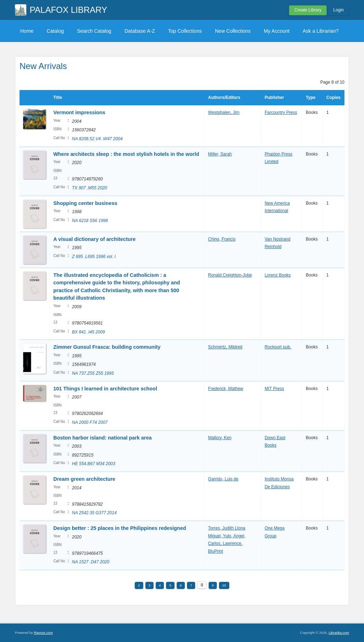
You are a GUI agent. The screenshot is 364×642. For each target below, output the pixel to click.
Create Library (308, 10)
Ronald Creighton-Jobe (230, 275)
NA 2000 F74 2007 (90, 422)
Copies (333, 98)
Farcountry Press (281, 112)
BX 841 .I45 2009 (88, 332)
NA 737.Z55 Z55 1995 (93, 373)
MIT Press (274, 389)
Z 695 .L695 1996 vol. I (94, 257)
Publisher (274, 98)
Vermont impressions (79, 112)
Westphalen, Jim (224, 112)
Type (311, 98)
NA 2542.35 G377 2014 (94, 513)
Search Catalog (94, 31)
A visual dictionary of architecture (94, 239)
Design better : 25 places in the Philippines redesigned (120, 528)
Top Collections (185, 31)
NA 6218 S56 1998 (90, 221)
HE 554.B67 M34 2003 (93, 464)
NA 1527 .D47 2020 (90, 562)
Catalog (55, 31)
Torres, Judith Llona (227, 528)
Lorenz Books (277, 275)
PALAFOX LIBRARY (69, 10)
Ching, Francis (222, 239)
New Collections (233, 31)
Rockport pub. (278, 347)
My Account (277, 31)
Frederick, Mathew (226, 389)
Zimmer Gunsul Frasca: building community (107, 347)
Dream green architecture (84, 479)
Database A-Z (140, 31)
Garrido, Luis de (223, 479)
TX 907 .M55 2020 (89, 188)
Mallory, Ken (220, 438)
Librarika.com (339, 633)
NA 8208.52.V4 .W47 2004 (97, 139)
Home (27, 31)
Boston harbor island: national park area (103, 438)
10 (224, 585)
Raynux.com (43, 633)
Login (339, 10)
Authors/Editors (224, 98)
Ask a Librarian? (320, 31)
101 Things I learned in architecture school (105, 389)
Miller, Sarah (220, 154)
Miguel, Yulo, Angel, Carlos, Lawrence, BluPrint (227, 544)
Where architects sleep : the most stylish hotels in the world (126, 154)
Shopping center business (85, 203)
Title (58, 98)
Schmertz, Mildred (225, 347)
